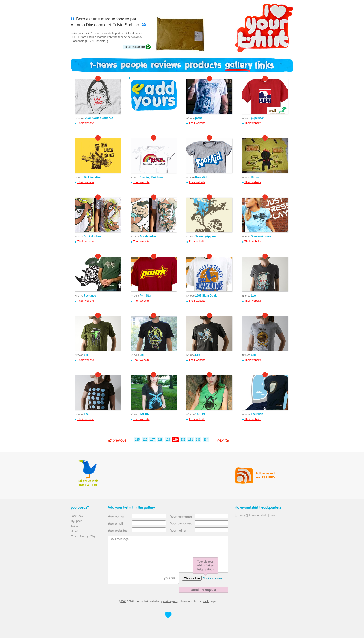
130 (175, 440)
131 (183, 440)
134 (206, 440)
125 (137, 440)
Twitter (75, 526)
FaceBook (77, 516)
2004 (123, 601)
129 (168, 440)
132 (191, 440)
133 (198, 440)
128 (160, 440)
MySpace (76, 521)
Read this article (135, 47)
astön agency (171, 601)
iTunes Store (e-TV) (83, 537)
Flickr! (74, 531)
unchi (206, 601)
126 (145, 440)
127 (153, 440)
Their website (86, 123)
